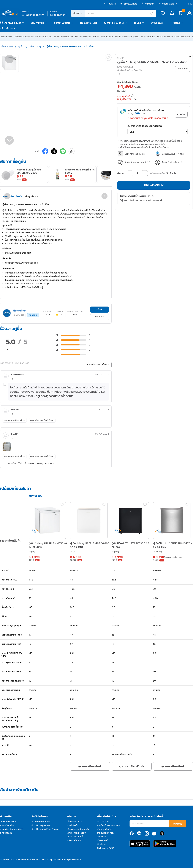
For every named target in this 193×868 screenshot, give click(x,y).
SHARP (121, 58)
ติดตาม (178, 824)
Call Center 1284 (106, 848)
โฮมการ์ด (110, 4)
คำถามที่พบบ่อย (7, 825)
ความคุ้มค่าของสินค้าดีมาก (42, 420)
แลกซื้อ (181, 114)
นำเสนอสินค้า (103, 840)
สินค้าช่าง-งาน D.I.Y (114, 23)
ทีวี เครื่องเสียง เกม (44, 37)
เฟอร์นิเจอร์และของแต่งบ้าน (87, 37)
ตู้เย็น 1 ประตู (35, 47)
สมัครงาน (101, 837)
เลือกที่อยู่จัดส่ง (33, 15)
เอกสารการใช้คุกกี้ (75, 837)
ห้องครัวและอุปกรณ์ (131, 37)
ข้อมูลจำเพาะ (32, 196)
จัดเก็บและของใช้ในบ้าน (64, 37)
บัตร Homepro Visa (41, 825)
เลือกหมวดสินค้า (12, 23)
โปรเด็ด (176, 23)
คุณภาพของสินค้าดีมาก (15, 420)
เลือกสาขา (59, 15)
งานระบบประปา (107, 37)
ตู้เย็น (21, 47)
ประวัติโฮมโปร (103, 822)
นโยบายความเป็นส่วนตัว (78, 829)
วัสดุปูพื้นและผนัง (148, 37)
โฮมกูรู (138, 23)
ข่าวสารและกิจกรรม (106, 833)
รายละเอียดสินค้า (12, 196)
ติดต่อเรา (101, 844)
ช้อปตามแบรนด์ (62, 23)
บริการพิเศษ (6, 28)
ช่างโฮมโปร (157, 23)
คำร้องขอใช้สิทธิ (74, 840)
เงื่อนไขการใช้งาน (75, 822)
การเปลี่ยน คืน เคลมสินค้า (12, 829)
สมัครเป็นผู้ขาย (129, 4)
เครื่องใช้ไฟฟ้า (6, 37)
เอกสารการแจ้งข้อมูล (76, 833)
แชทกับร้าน (100, 317)
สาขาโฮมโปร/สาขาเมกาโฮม (109, 825)
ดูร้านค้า (100, 309)
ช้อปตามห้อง (38, 23)
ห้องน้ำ (118, 37)
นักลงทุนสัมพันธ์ (105, 829)
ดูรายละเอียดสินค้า (90, 766)
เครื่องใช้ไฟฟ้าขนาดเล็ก (24, 37)
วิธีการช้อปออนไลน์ (9, 822)
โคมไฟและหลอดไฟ (165, 37)
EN (192, 4)
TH (185, 4)
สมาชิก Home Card (41, 822)
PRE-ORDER (154, 185)
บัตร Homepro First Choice (45, 829)
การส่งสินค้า (72, 825)
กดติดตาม (33, 315)
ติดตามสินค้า (6, 833)
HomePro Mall (89, 23)
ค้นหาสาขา (148, 4)
